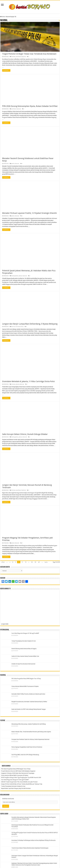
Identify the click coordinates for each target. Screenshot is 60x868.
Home (3, 17)
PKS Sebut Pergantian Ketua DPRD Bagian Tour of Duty (26, 679)
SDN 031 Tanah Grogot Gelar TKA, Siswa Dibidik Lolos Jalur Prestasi (19, 782)
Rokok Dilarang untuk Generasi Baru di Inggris (24, 649)
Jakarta (13, 164)
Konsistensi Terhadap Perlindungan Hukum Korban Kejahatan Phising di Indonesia (34, 840)
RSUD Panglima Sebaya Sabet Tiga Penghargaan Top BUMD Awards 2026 (21, 778)
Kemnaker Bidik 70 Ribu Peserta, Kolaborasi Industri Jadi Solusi (28, 694)
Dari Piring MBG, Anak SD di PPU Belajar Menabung (25, 755)
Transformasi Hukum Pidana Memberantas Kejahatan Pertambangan (30, 848)
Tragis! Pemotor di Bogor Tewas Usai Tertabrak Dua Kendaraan (29, 54)
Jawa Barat (18, 57)
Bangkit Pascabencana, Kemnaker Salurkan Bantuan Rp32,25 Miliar (29, 702)
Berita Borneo (6, 766)
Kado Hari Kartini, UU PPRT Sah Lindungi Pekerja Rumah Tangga (29, 709)
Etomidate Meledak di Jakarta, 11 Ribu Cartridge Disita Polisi (28, 382)
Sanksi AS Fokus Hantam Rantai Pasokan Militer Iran (25, 656)
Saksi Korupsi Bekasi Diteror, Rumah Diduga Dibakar (25, 434)
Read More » (6, 71)
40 (39, 562)
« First (3, 562)
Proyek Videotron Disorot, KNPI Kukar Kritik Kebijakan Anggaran (18, 771)
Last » (46, 562)
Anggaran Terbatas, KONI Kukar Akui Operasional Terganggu (18, 773)
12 (26, 562)
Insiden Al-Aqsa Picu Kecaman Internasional (23, 664)
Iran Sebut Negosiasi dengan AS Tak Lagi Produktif (25, 633)
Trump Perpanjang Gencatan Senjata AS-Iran (24, 641)
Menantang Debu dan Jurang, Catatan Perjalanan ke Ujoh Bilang (29, 724)
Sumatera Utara (20, 327)
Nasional (24, 57)
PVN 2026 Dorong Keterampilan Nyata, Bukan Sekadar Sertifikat (30, 106)
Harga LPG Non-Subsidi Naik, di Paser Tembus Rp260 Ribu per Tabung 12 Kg (22, 784)
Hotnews (13, 57)
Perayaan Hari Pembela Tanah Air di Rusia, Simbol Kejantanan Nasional (30, 739)
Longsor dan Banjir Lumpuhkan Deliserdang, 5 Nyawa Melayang (30, 324)
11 (22, 562)
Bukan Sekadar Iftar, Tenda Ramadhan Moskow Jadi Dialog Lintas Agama (31, 732)
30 (35, 562)
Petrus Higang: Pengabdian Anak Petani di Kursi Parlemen (27, 747)
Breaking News (15, 276)
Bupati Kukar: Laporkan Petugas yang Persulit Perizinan (16, 788)
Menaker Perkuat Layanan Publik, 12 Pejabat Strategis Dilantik (29, 213)
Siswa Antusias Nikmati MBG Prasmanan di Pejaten (25, 686)
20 (32, 562)
